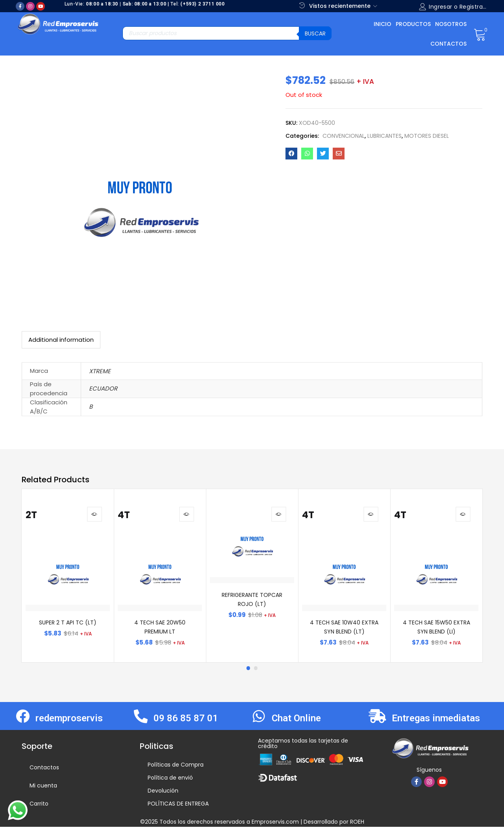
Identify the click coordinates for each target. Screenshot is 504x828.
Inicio (383, 24)
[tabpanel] (68, 576)
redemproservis (69, 720)
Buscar (315, 33)
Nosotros (451, 24)
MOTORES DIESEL (427, 136)
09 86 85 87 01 (186, 720)
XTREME (100, 371)
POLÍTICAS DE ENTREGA (178, 805)
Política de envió (170, 779)
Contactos (448, 44)
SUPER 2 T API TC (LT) (68, 624)
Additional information (61, 340)
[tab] (61, 340)
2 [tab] (256, 670)
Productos (413, 24)
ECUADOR (103, 388)
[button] (480, 34)
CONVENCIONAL (344, 136)
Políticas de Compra (176, 766)
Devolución (163, 792)
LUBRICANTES (384, 136)
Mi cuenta (43, 787)
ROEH (357, 823)
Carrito (39, 805)
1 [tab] (248, 670)
